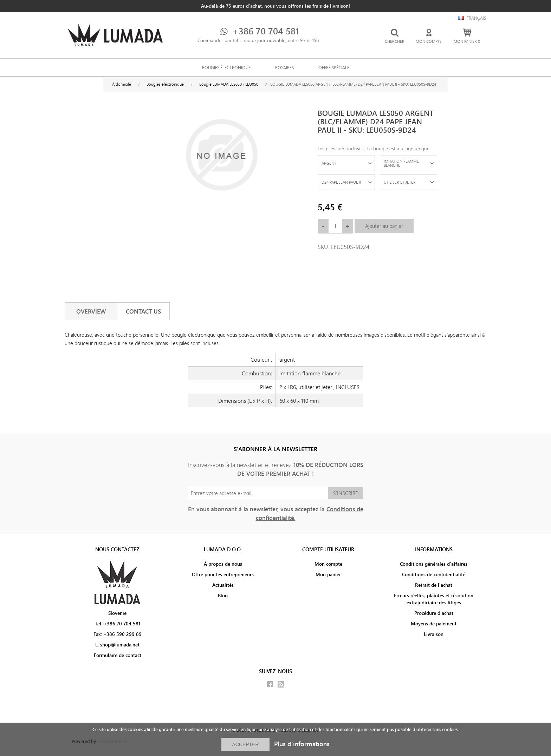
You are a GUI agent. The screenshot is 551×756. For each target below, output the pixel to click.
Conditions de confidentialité (434, 574)
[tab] (91, 311)
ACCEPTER (245, 744)
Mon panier (328, 574)
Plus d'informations (302, 744)
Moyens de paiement (434, 624)
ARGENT (329, 163)
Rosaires (284, 67)
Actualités (223, 585)
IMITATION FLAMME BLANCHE (401, 163)
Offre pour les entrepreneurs (223, 574)
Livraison (434, 634)
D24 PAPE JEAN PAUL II (341, 182)
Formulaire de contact (118, 655)
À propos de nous (223, 564)
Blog (223, 596)
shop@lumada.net (120, 645)
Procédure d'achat (434, 613)
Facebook (270, 684)
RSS (281, 684)
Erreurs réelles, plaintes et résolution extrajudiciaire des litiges (434, 599)
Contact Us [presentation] (143, 311)
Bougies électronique (226, 67)
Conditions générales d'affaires (434, 564)
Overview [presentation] (91, 311)
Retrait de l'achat (434, 585)
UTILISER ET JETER (400, 182)
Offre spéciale (334, 67)
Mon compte (328, 564)
